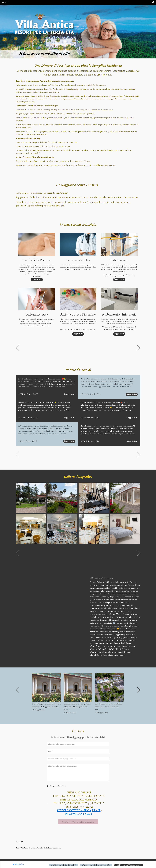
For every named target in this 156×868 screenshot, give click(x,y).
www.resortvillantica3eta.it (79, 787)
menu (6, 3)
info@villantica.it (79, 791)
